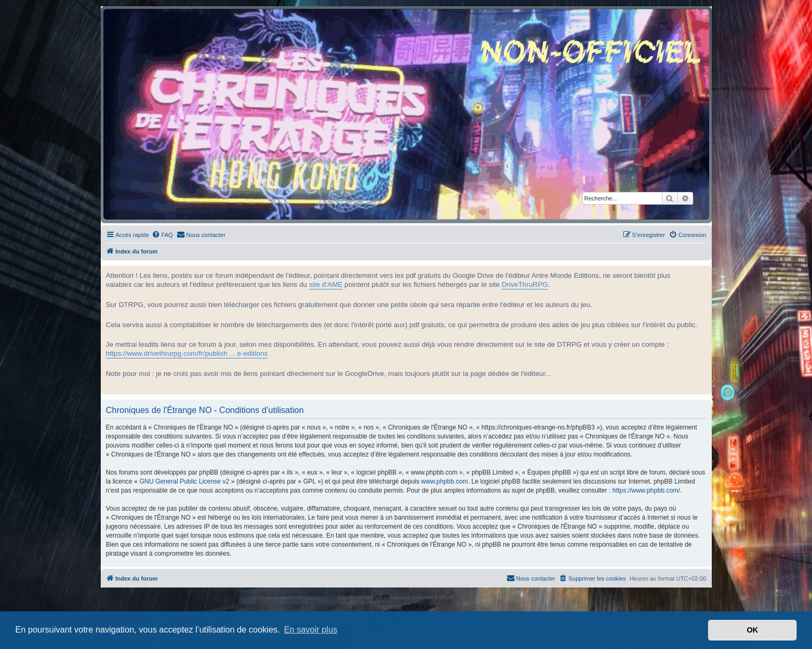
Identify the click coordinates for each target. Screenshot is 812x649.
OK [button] (753, 630)
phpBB (382, 597)
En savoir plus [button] (311, 630)
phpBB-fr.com (420, 607)
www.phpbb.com (444, 481)
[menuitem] (162, 235)
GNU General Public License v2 (184, 481)
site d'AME (326, 284)
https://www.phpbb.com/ (646, 490)
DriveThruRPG (525, 284)
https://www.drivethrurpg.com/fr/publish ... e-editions (187, 353)
